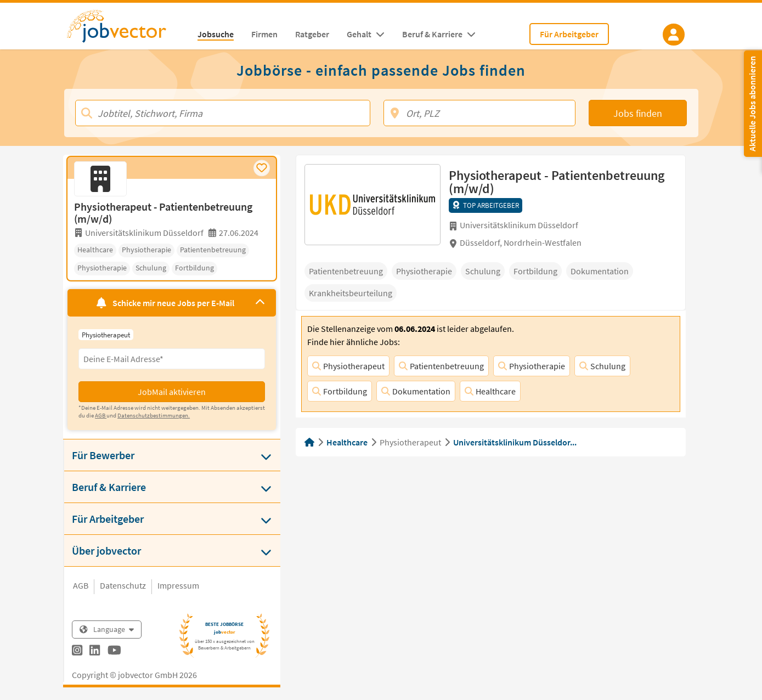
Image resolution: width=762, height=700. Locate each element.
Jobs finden (638, 113)
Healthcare (490, 391)
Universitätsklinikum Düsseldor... (515, 442)
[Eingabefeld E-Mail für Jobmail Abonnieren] (172, 359)
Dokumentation (416, 391)
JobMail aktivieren (172, 392)
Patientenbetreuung (441, 366)
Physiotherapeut (348, 366)
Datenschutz (123, 585)
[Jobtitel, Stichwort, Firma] (223, 113)
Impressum (178, 585)
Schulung (602, 366)
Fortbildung (340, 391)
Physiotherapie (532, 366)
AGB (81, 585)
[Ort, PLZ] (480, 113)
